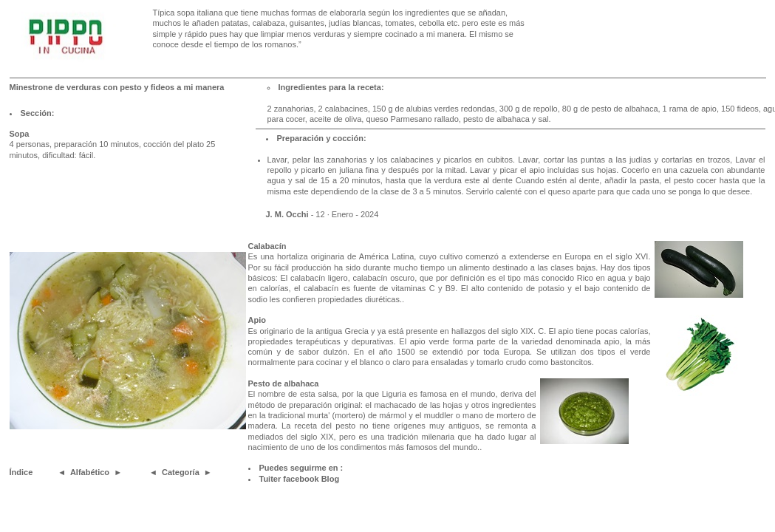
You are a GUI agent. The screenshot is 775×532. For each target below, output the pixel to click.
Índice (21, 472)
